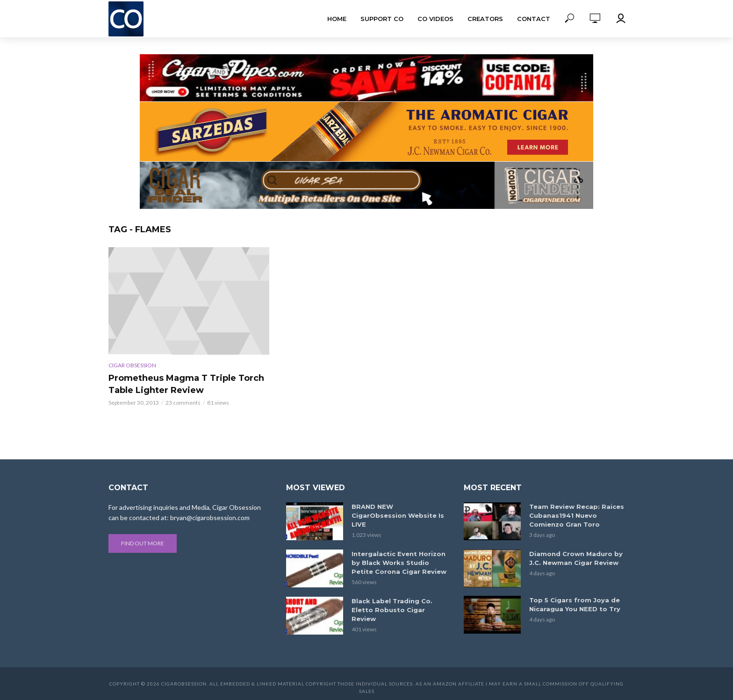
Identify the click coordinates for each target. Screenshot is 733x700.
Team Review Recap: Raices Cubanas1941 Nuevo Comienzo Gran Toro (577, 515)
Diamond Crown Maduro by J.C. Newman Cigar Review (576, 558)
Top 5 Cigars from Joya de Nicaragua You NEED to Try (575, 604)
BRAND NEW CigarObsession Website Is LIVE (398, 515)
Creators (485, 19)
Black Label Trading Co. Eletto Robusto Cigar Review (392, 610)
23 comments (183, 403)
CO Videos (435, 19)
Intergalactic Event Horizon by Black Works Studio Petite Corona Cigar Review (399, 563)
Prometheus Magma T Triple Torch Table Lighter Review (186, 384)
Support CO (382, 19)
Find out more (143, 543)
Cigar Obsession (132, 365)
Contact (534, 19)
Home (337, 19)
